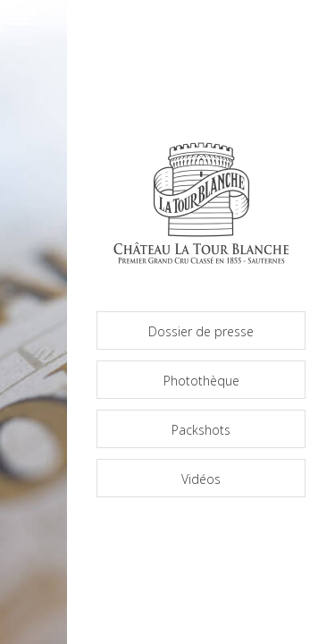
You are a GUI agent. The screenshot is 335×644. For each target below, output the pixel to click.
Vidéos (201, 479)
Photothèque (201, 381)
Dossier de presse (201, 331)
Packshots (201, 430)
